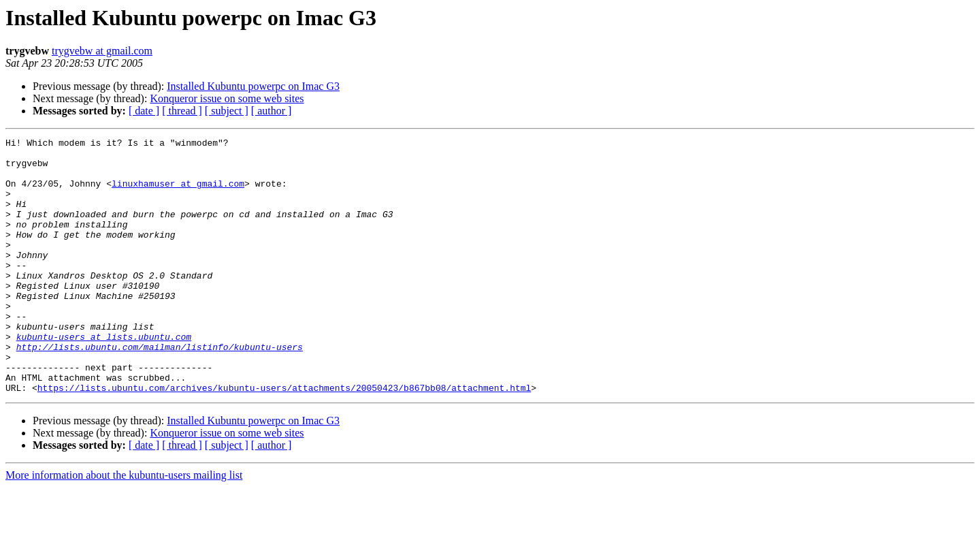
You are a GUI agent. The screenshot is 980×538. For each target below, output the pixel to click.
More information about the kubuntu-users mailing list (124, 526)
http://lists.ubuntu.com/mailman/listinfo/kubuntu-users (160, 390)
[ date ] (144, 111)
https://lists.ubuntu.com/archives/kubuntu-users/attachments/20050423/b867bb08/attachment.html (284, 439)
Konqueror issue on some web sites (227, 98)
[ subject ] (227, 111)
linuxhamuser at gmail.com (178, 193)
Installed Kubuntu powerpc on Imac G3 (253, 86)
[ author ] (272, 111)
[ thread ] (182, 111)
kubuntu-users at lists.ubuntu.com (104, 377)
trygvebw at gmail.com (102, 51)
